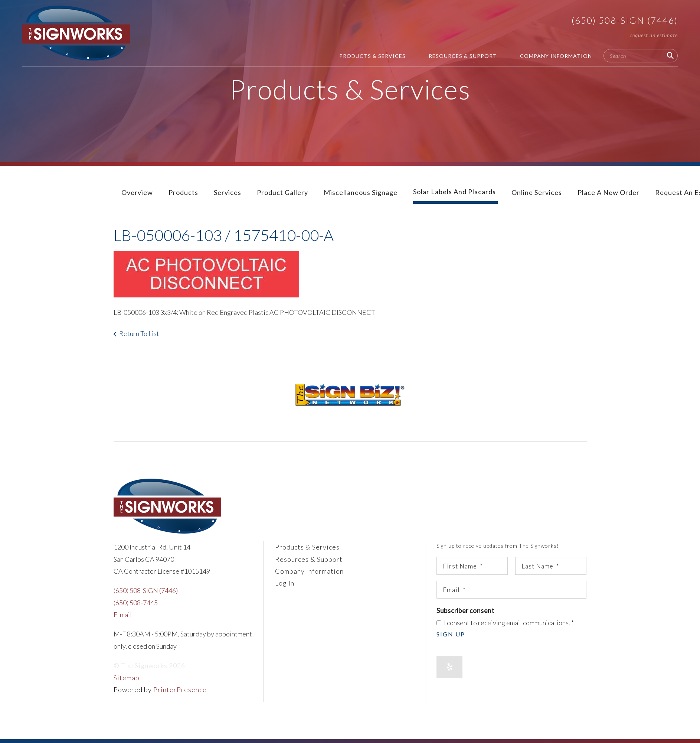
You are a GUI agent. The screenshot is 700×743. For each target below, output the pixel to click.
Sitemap (127, 678)
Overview (137, 192)
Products (183, 192)
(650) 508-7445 (136, 603)
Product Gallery (282, 192)
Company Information (556, 56)
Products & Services (372, 56)
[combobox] (641, 56)
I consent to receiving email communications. (505, 623)
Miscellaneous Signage (361, 192)
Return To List (139, 333)
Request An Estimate (654, 35)
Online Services (537, 192)
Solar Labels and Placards (454, 192)
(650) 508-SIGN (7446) (625, 20)
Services (228, 192)
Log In (285, 583)
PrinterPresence (180, 690)
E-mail (123, 615)
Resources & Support (463, 56)
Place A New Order (609, 192)
